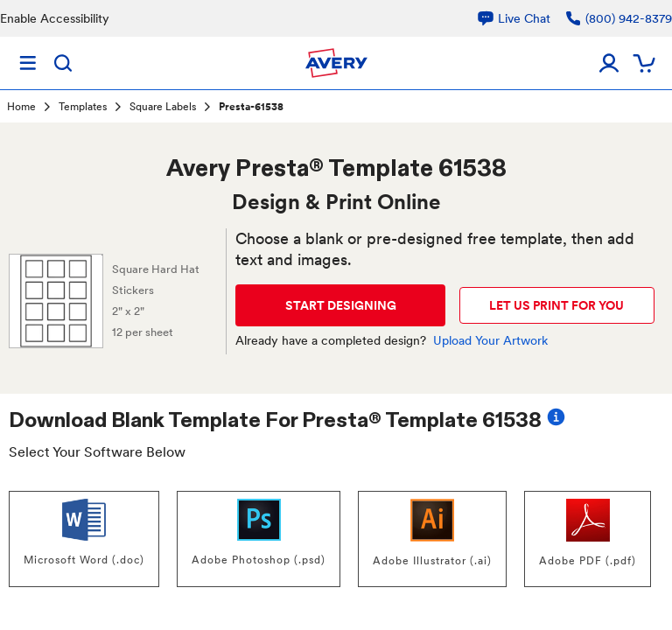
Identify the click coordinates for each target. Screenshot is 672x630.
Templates (83, 107)
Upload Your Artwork (490, 340)
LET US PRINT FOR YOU (556, 305)
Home (21, 107)
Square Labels (163, 107)
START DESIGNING (341, 305)
